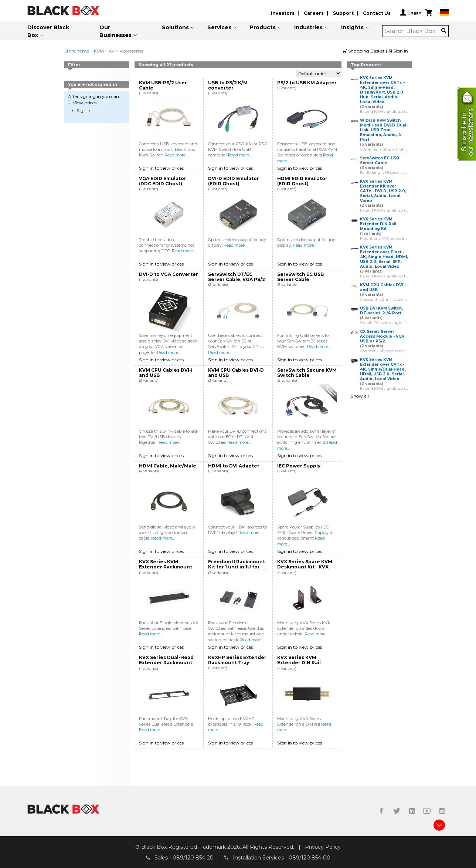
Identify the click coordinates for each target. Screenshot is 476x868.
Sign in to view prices (161, 168)
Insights (352, 27)
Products (263, 27)
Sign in (398, 51)
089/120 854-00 (310, 857)
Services (219, 27)
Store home (77, 51)
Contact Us (377, 13)
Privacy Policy (323, 847)
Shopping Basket (364, 51)
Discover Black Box (48, 31)
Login (411, 13)
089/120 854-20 (193, 857)
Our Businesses (115, 31)
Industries (308, 27)
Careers (314, 13)
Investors (283, 13)
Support (343, 13)
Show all (360, 396)
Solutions (175, 27)
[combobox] (413, 31)
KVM (99, 51)
